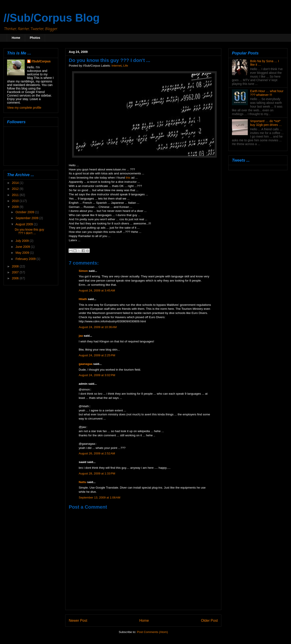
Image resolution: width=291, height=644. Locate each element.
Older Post (209, 620)
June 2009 (23, 247)
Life (126, 66)
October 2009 (25, 212)
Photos (35, 38)
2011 (16, 195)
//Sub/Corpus (41, 61)
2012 (16, 189)
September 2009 (27, 218)
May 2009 (23, 253)
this (128, 178)
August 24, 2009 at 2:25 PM (97, 355)
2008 (16, 266)
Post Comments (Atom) (152, 632)
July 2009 (22, 241)
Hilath (83, 299)
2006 (16, 278)
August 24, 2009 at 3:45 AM (97, 290)
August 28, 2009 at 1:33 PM (97, 473)
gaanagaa (86, 364)
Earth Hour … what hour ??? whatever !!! (267, 93)
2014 (16, 183)
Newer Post (78, 620)
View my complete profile (24, 108)
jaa (81, 336)
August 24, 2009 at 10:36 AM (98, 327)
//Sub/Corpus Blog (52, 18)
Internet (117, 66)
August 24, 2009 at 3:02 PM (97, 375)
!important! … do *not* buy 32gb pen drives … (266, 123)
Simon (83, 271)
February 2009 (26, 259)
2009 (16, 207)
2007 (16, 272)
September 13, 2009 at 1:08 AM (100, 497)
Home (16, 38)
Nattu (83, 482)
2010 (16, 201)
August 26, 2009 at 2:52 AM (97, 453)
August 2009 (25, 224)
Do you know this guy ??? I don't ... (29, 231)
